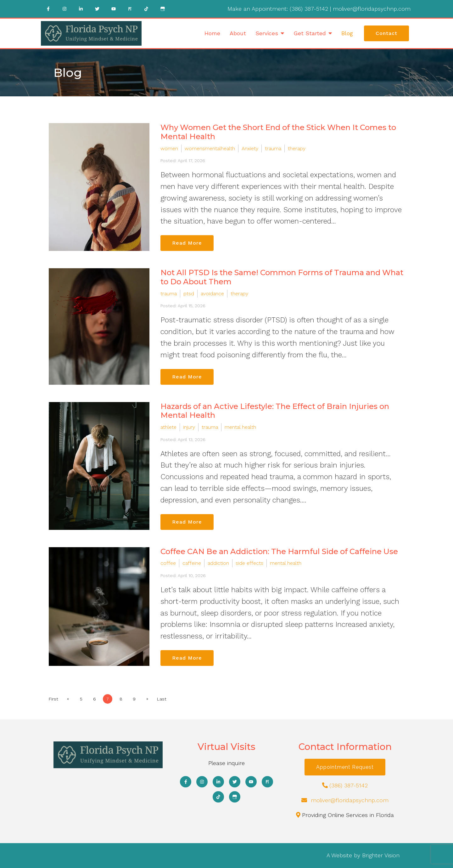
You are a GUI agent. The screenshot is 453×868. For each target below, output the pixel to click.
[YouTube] (114, 9)
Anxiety (250, 148)
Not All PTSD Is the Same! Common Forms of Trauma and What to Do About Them (282, 277)
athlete (168, 427)
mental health (240, 427)
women (169, 148)
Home (212, 33)
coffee (168, 563)
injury (189, 427)
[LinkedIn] (81, 9)
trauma (273, 148)
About (238, 33)
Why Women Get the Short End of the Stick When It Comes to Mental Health (278, 132)
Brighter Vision (381, 855)
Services (267, 33)
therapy (297, 148)
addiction (218, 563)
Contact (386, 33)
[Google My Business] (163, 9)
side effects (249, 563)
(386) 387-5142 (309, 9)
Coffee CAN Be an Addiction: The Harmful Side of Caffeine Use (279, 551)
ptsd (189, 294)
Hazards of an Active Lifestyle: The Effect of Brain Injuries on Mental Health (275, 411)
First (53, 699)
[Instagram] (64, 9)
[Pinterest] (130, 9)
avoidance (212, 294)
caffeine (192, 563)
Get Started (310, 33)
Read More (187, 243)
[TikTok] (146, 9)
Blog (347, 33)
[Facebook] (48, 9)
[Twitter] (97, 9)
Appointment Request (345, 767)
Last (162, 699)
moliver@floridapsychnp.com (372, 9)
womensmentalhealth (210, 148)
